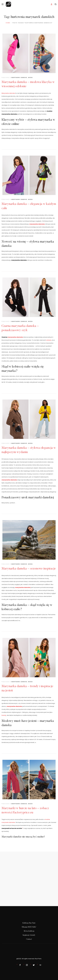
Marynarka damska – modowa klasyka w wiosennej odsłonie (28, 84)
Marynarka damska (8, 93)
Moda (30, 78)
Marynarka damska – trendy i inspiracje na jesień (27, 689)
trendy (4, 715)
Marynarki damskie (19, 78)
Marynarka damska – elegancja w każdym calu (29, 206)
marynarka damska (37, 224)
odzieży (49, 340)
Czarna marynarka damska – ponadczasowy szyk (20, 328)
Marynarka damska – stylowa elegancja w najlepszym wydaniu (29, 450)
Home (8, 23)
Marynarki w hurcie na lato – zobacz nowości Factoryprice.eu (25, 811)
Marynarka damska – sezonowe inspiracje (29, 569)
